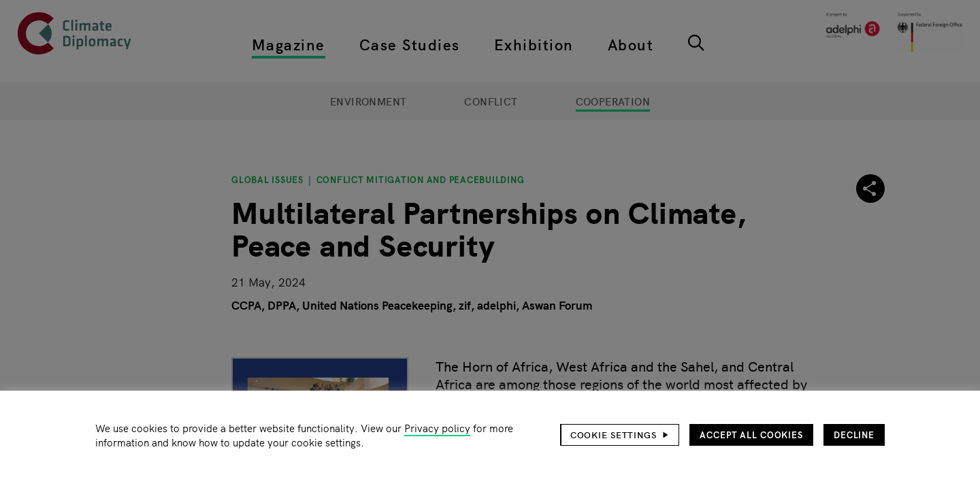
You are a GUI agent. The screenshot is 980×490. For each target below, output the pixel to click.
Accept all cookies (751, 435)
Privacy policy (437, 428)
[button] (620, 435)
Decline (854, 435)
